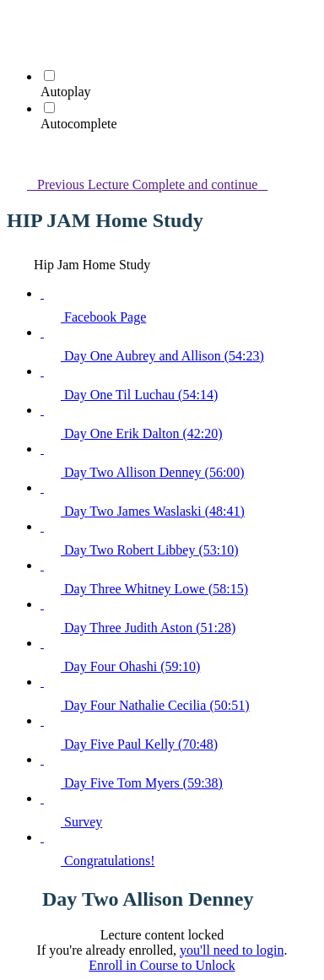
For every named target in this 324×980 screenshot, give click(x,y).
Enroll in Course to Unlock (162, 965)
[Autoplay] (49, 76)
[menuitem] (17, 46)
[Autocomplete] (49, 108)
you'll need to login (232, 950)
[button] (17, 22)
